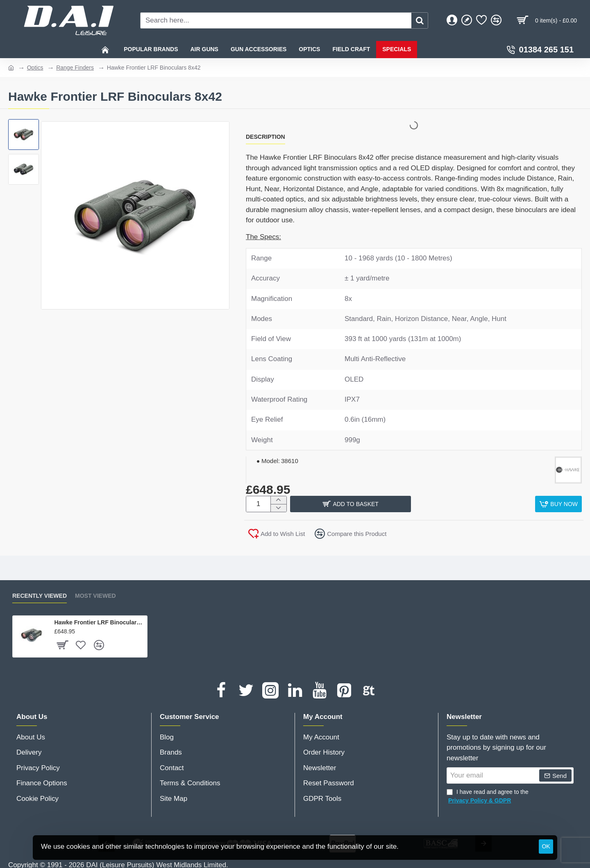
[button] (411, 504)
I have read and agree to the (488, 795)
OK (546, 846)
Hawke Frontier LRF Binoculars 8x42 (99, 620)
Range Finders (75, 68)
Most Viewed (95, 593)
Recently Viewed (40, 593)
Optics (35, 68)
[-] (278, 508)
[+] (278, 500)
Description (265, 137)
